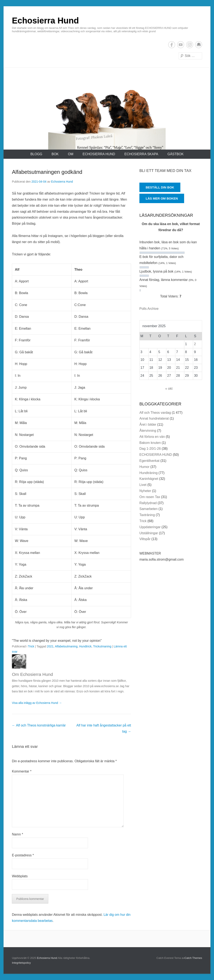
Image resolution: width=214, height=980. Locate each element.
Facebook (172, 45)
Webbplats (20, 876)
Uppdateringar (150, 527)
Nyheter (145, 491)
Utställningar (149, 533)
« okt (169, 389)
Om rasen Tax (150, 497)
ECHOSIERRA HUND (99, 154)
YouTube (181, 45)
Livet (143, 485)
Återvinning (148, 431)
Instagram (190, 45)
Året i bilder (148, 425)
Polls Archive (149, 309)
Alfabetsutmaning (66, 646)
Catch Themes (193, 958)
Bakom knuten (150, 443)
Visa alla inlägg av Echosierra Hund (37, 703)
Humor (144, 467)
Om (71, 154)
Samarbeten (148, 509)
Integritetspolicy (21, 963)
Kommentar (22, 771)
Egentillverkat (149, 461)
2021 (50, 646)
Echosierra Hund (45, 20)
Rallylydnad (148, 503)
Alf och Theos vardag (155, 413)
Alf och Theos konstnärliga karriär (39, 725)
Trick (31, 646)
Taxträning (147, 515)
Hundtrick (85, 646)
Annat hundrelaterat (154, 418)
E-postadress (199, 45)
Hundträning (148, 473)
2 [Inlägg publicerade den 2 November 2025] (195, 344)
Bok (55, 154)
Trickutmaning (102, 646)
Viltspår (145, 539)
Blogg (36, 154)
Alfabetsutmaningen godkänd (47, 172)
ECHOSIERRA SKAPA (141, 154)
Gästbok (175, 154)
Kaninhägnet (149, 479)
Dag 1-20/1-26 (150, 449)
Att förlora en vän (152, 437)
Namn (17, 834)
